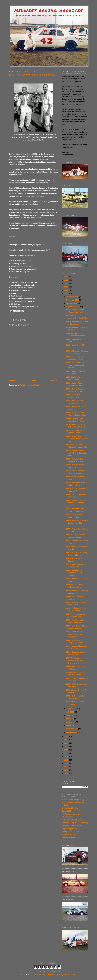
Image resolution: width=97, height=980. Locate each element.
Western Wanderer (69, 838)
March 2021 (71, 725)
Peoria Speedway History (72, 826)
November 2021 (73, 300)
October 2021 (72, 303)
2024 (66, 283)
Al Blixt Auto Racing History (73, 800)
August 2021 (72, 709)
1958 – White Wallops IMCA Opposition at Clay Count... (77, 523)
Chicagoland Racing (70, 808)
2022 (66, 290)
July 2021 (70, 712)
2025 (66, 280)
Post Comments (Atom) (29, 385)
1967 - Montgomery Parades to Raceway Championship (75, 660)
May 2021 (70, 719)
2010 (66, 770)
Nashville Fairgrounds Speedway (75, 823)
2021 (66, 294)
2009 (66, 773)
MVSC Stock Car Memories (73, 820)
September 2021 (73, 307)
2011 (66, 767)
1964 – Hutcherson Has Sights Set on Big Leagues (75, 573)
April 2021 (71, 722)
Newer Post (13, 380)
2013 (66, 760)
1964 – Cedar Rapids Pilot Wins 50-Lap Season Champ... (76, 503)
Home (34, 380)
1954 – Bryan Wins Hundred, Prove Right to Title (76, 439)
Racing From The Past (71, 832)
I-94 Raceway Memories (71, 814)
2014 (66, 757)
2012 (66, 763)
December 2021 (73, 297)
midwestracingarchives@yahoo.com (55, 975)
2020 (66, 736)
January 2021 (72, 732)
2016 (66, 750)
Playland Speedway (70, 829)
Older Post (54, 380)
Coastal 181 (66, 811)
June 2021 (71, 715)
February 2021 (72, 729)
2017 (66, 747)
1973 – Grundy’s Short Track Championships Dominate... (75, 365)
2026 (66, 277)
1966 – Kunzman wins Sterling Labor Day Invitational (75, 634)
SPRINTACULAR (68, 835)
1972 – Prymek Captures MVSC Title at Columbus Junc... (77, 453)
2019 (66, 740)
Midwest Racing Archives (49, 11)
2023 (66, 287)
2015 (66, 753)
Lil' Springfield (68, 817)
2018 (66, 743)
